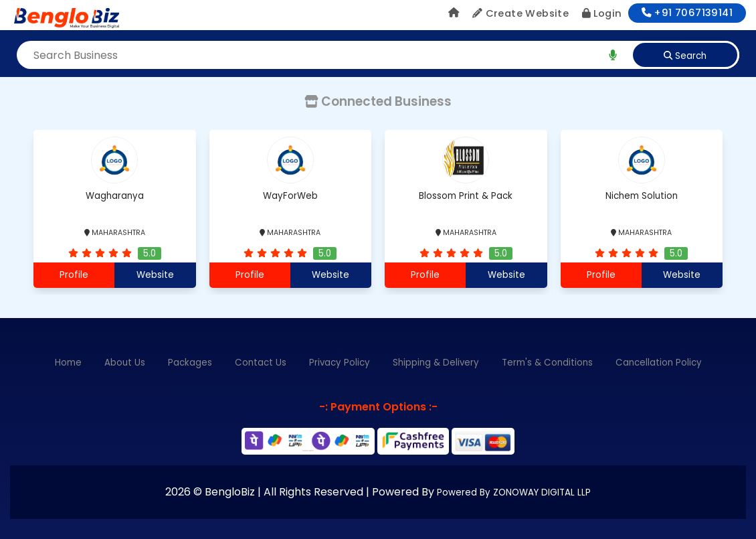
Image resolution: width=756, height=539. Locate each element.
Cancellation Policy (659, 363)
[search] (613, 55)
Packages (190, 363)
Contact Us (261, 363)
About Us (125, 363)
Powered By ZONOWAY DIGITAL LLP (514, 492)
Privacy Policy (340, 363)
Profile (74, 275)
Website (155, 275)
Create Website (521, 13)
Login (602, 13)
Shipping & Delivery (436, 363)
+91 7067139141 (687, 13)
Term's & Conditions (547, 363)
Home (68, 363)
